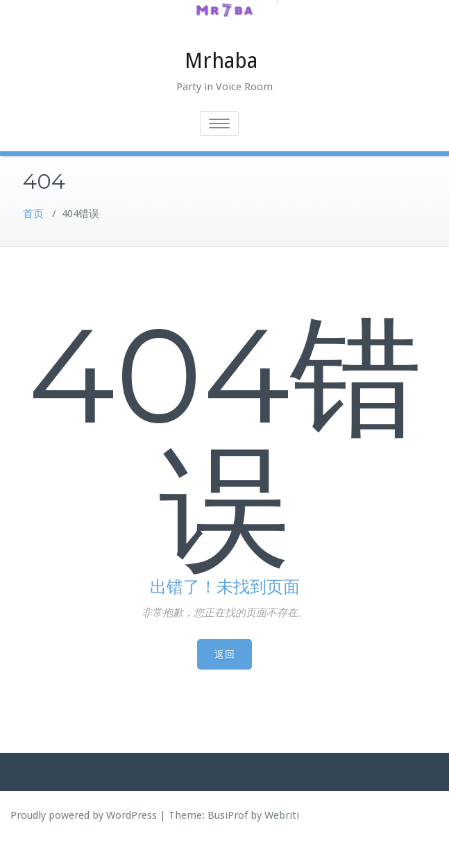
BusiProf (228, 843)
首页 (33, 241)
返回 (225, 682)
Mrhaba (221, 88)
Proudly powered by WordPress (84, 843)
